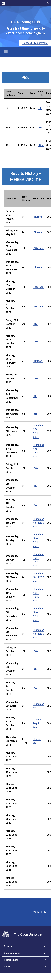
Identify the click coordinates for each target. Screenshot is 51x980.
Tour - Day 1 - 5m (37, 723)
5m (41, 128)
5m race (38, 307)
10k (41, 145)
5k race (38, 217)
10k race (39, 248)
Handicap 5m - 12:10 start (39, 451)
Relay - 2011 (37, 741)
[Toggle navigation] (6, 51)
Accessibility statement (35, 43)
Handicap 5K (39, 706)
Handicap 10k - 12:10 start (39, 431)
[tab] (26, 946)
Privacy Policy (39, 912)
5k (40, 108)
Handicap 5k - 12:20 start (39, 523)
